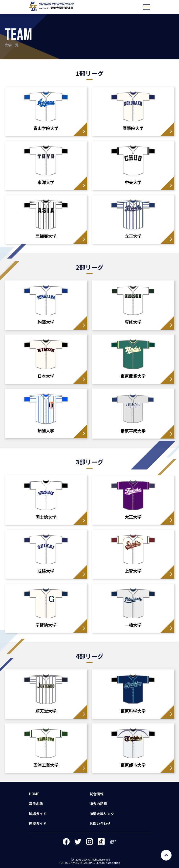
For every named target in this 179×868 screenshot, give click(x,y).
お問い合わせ (100, 823)
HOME (34, 794)
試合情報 (96, 794)
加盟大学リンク (102, 814)
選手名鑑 (36, 804)
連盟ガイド (38, 823)
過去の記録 (98, 804)
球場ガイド (38, 814)
